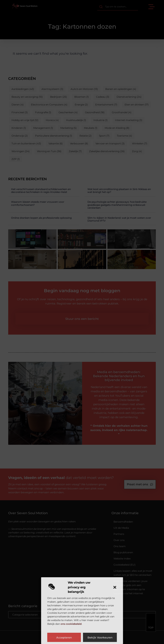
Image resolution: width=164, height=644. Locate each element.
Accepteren (64, 637)
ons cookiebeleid (71, 624)
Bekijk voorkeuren (100, 637)
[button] (115, 587)
